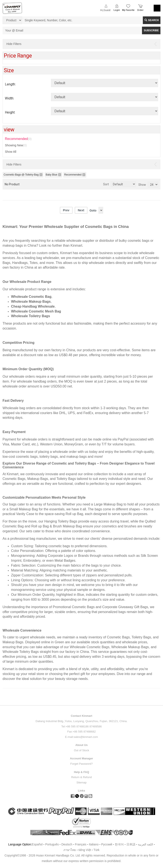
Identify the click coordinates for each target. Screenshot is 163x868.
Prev (66, 210)
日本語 (131, 844)
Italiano (94, 844)
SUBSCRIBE (151, 30)
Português (52, 844)
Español (37, 844)
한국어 (119, 844)
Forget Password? (81, 764)
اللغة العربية (146, 844)
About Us (81, 745)
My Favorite (128, 10)
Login (117, 10)
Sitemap (81, 782)
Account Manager (81, 758)
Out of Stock (81, 750)
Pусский (107, 844)
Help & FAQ (81, 772)
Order (140, 10)
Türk (97, 850)
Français (81, 844)
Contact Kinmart (81, 716)
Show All (11, 152)
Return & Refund (82, 777)
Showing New (16, 145)
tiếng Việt (85, 850)
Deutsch (67, 844)
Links (81, 791)
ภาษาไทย (70, 850)
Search (152, 20)
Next (81, 210)
